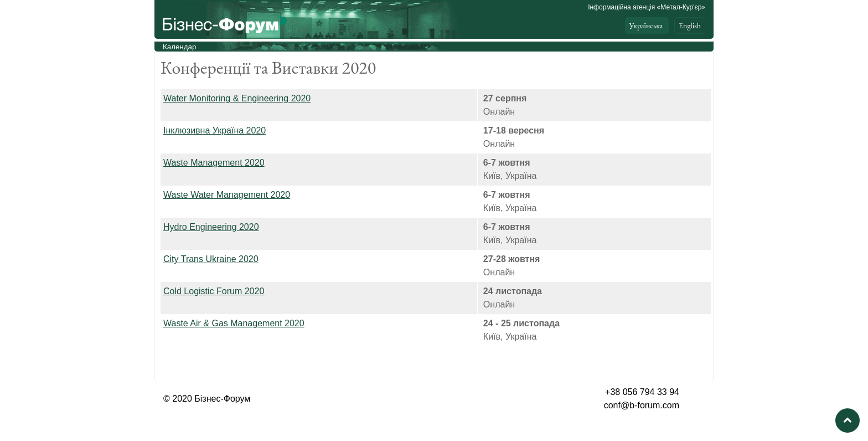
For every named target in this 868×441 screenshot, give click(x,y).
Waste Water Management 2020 (227, 195)
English (690, 25)
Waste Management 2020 (214, 163)
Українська (647, 25)
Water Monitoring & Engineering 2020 (237, 98)
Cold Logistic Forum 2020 (214, 291)
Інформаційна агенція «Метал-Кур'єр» (647, 7)
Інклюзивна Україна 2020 (215, 130)
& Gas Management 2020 (234, 323)
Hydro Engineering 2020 (211, 227)
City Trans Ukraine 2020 (211, 259)
